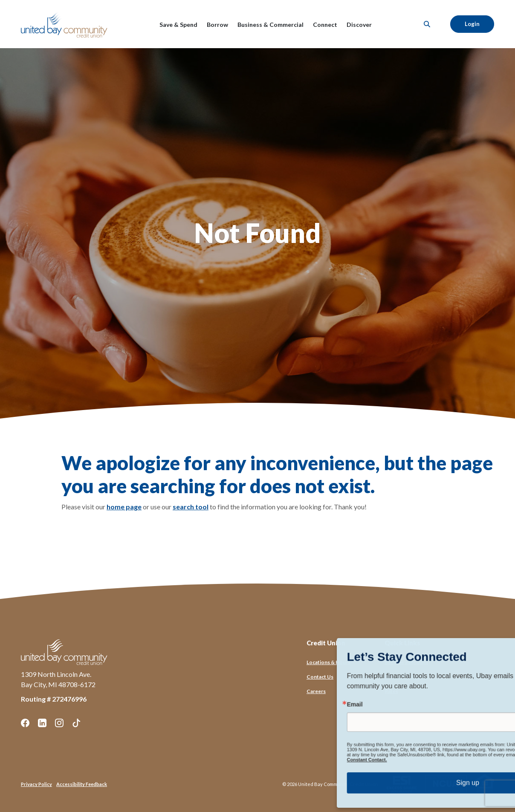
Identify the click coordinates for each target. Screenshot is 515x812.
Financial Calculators (409, 677)
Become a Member (407, 662)
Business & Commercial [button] (271, 25)
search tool (191, 507)
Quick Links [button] (402, 643)
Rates (391, 691)
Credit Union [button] (326, 643)
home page (124, 507)
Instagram (59, 723)
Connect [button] (325, 25)
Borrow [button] (217, 25)
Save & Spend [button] (178, 25)
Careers (316, 691)
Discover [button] (359, 25)
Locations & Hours (328, 662)
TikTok (76, 723)
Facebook (25, 723)
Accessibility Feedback (82, 784)
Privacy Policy (36, 784)
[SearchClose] (427, 24)
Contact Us (320, 677)
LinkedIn (42, 723)
